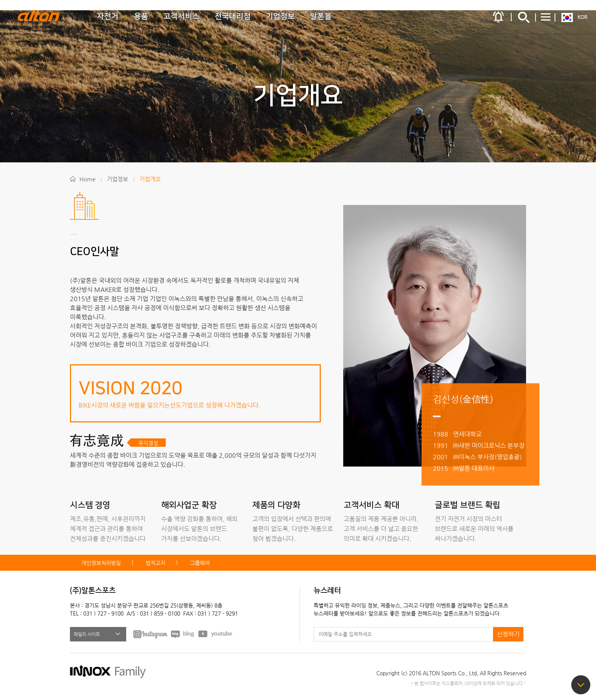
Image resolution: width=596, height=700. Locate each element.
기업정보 (281, 16)
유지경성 (148, 443)
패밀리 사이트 (87, 634)
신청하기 (508, 634)
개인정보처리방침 (101, 563)
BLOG (183, 634)
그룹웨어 (200, 563)
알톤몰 (321, 16)
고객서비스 (181, 16)
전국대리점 (233, 16)
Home (87, 179)
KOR (582, 17)
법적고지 (155, 563)
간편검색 (524, 17)
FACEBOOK (151, 634)
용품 (141, 16)
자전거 (108, 16)
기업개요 (150, 179)
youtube (216, 634)
